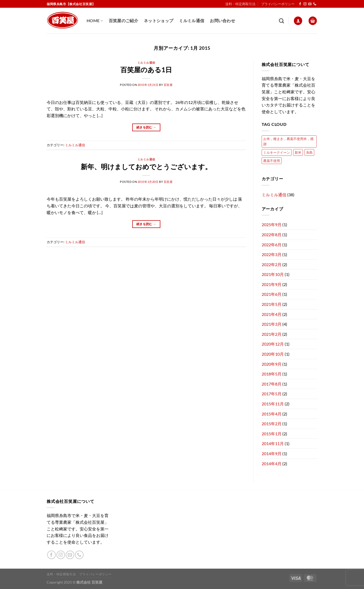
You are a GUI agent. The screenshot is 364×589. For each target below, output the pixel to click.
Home (95, 21)
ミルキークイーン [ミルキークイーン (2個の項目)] (277, 152)
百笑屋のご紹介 (123, 21)
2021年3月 (272, 324)
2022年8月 (272, 235)
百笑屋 (168, 85)
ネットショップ (159, 21)
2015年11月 (273, 404)
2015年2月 (272, 424)
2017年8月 (272, 384)
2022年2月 (272, 264)
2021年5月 (272, 304)
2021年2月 (272, 334)
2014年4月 (272, 464)
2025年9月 (272, 224)
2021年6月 (272, 294)
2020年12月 (273, 344)
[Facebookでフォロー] (300, 4)
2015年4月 (272, 414)
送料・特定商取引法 (240, 4)
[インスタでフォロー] (305, 4)
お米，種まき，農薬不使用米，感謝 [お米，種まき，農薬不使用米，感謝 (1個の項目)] (288, 141)
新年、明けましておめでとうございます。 (146, 167)
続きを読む (146, 127)
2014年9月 (272, 453)
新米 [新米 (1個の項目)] (298, 152)
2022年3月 (272, 254)
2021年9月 (272, 284)
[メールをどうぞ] (310, 4)
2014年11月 (273, 443)
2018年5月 (272, 374)
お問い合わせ (222, 21)
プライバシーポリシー (278, 4)
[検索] (281, 21)
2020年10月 (273, 354)
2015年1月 (272, 434)
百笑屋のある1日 (146, 70)
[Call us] (315, 4)
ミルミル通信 (192, 21)
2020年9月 (272, 364)
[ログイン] (298, 21)
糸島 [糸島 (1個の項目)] (309, 152)
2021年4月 (272, 314)
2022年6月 (272, 245)
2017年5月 (272, 394)
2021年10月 (273, 274)
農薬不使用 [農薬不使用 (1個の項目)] (272, 161)
